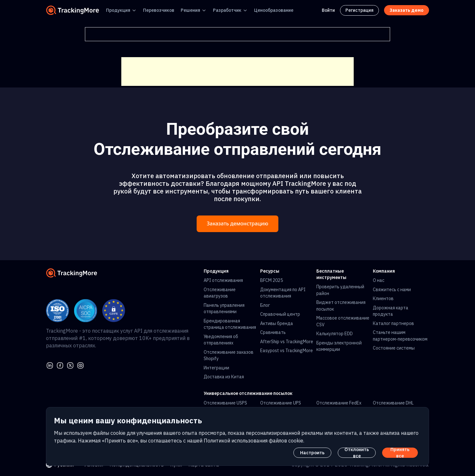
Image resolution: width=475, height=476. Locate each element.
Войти (328, 10)
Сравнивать (273, 332)
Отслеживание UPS (281, 403)
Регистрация (359, 10)
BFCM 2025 (271, 280)
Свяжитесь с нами (392, 290)
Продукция (118, 10)
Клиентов (383, 298)
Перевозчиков (159, 10)
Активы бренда (277, 323)
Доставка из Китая (224, 377)
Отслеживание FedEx (339, 403)
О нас (379, 280)
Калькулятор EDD (335, 334)
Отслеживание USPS (225, 403)
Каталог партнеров (393, 323)
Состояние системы (394, 348)
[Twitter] (70, 365)
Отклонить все (357, 453)
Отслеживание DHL (393, 403)
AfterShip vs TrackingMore (287, 342)
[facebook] (60, 365)
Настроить (312, 453)
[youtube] (80, 365)
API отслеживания (223, 280)
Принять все (400, 453)
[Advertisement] (237, 72)
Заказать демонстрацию (237, 224)
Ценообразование (274, 10)
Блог (265, 305)
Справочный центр (280, 314)
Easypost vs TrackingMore (287, 351)
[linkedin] (50, 365)
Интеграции (216, 368)
